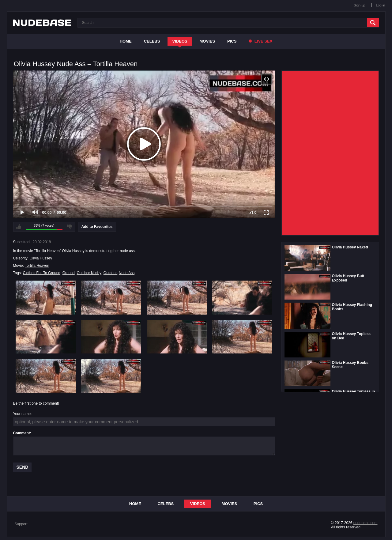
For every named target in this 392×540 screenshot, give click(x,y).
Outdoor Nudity (89, 273)
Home (126, 41)
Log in (381, 5)
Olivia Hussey (41, 258)
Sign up (359, 5)
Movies (207, 41)
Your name (22, 414)
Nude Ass (127, 273)
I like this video (19, 227)
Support (21, 524)
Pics (232, 41)
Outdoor (110, 273)
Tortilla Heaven (37, 266)
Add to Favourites (97, 227)
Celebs (152, 41)
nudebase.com (366, 523)
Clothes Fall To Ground (42, 273)
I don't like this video (70, 227)
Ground (69, 273)
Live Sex (260, 41)
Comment (22, 433)
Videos (180, 41)
